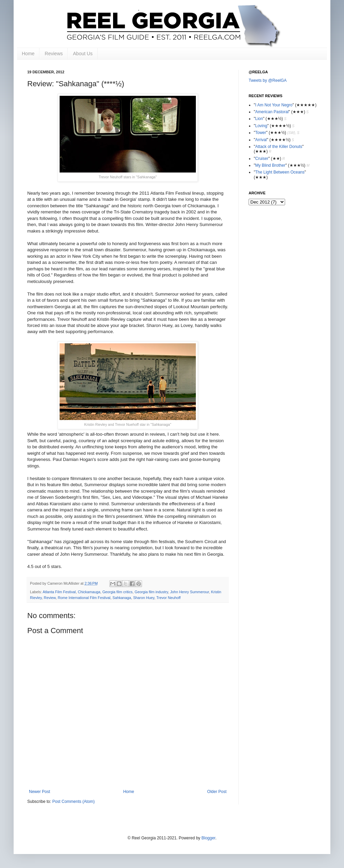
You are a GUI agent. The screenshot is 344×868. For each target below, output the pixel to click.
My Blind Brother (270, 165)
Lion (259, 119)
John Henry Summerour (189, 592)
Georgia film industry (151, 592)
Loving (261, 126)
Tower (261, 133)
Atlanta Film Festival (59, 592)
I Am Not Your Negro (274, 105)
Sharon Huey (144, 598)
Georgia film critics (117, 592)
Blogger (208, 838)
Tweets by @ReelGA (268, 80)
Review (50, 598)
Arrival (261, 140)
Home (28, 54)
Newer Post (40, 792)
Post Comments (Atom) (73, 802)
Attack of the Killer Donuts (279, 147)
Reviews (54, 54)
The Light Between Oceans (280, 172)
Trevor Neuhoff (168, 598)
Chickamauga (89, 592)
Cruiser (262, 159)
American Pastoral (272, 112)
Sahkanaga (122, 598)
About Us (83, 54)
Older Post (217, 792)
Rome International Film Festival (84, 598)
